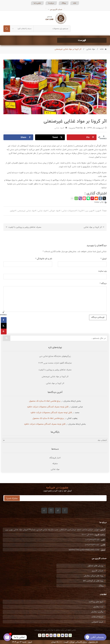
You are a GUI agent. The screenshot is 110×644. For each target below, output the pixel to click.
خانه (75, 3)
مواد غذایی (91, 49)
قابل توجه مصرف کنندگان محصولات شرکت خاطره (48, 407)
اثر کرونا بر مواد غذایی (93, 227)
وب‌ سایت (102, 271)
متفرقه (55, 464)
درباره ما (51, 3)
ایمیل (104, 259)
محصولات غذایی (69, 211)
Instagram (51, 511)
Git (44, 511)
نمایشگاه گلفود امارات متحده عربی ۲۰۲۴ (55, 363)
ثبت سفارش (98, 607)
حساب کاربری (98, 571)
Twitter (58, 511)
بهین (98, 211)
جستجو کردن (7, 29)
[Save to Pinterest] (82, 137)
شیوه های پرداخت (96, 602)
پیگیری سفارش (97, 612)
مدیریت (72, 128)
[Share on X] (50, 137)
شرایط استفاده (98, 617)
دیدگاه (103, 284)
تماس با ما (37, 3)
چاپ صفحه (99, 202)
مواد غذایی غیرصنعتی (26, 211)
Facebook (65, 511)
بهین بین (89, 211)
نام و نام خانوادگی (44, 259)
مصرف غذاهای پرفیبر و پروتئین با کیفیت (25, 227)
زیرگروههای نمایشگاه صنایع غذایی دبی (55, 356)
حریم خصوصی (97, 622)
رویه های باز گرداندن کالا (93, 581)
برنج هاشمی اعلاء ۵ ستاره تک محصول (45, 401)
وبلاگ (64, 3)
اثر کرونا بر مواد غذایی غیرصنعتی (55, 377)
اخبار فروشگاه (55, 458)
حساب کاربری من (56, 10)
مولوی (12, 211)
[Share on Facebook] (18, 137)
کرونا (80, 211)
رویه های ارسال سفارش (94, 576)
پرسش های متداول (96, 566)
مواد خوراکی (54, 211)
